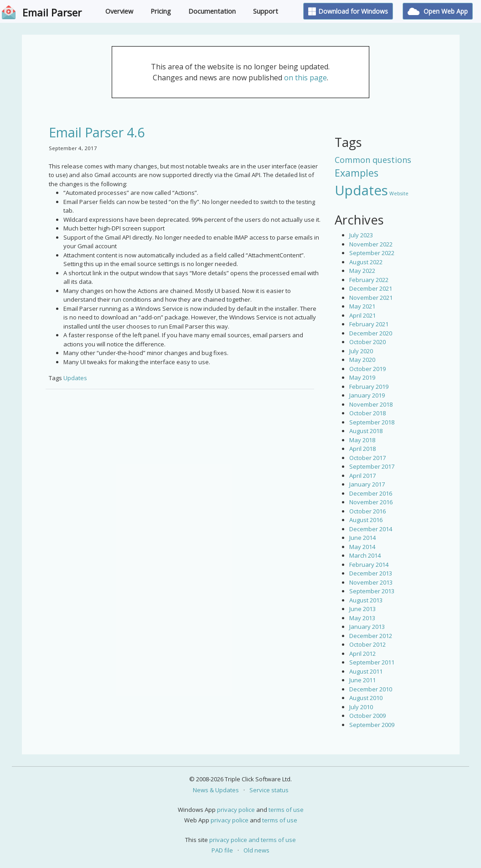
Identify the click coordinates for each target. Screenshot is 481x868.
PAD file (222, 850)
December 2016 (371, 493)
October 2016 (367, 511)
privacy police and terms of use (253, 840)
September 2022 (372, 253)
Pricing (161, 11)
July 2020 (361, 351)
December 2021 (371, 288)
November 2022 (371, 244)
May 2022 (362, 271)
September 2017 (372, 466)
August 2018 (366, 431)
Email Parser (52, 12)
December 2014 (371, 529)
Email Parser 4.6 (97, 132)
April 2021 (362, 315)
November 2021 (371, 298)
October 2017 (367, 458)
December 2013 (371, 573)
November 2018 (371, 404)
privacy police (236, 810)
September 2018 (372, 422)
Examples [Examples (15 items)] (357, 173)
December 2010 (371, 689)
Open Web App (438, 11)
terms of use (286, 810)
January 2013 (367, 627)
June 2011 (362, 680)
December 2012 (371, 636)
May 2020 (362, 360)
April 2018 (362, 449)
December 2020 (371, 333)
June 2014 (362, 538)
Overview (119, 11)
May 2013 (362, 618)
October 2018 (367, 413)
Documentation (212, 11)
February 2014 (369, 565)
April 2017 (362, 476)
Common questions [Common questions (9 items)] (373, 160)
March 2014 (365, 555)
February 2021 (369, 324)
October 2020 (367, 342)
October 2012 (367, 644)
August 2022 (366, 262)
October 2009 (367, 716)
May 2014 (362, 547)
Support (266, 11)
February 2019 (369, 387)
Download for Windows (348, 11)
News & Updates (216, 790)
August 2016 (366, 520)
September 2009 (372, 725)
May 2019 (362, 377)
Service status (269, 790)
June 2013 (362, 609)
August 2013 (366, 600)
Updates (75, 378)
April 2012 (362, 654)
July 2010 (361, 707)
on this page (305, 78)
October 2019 (367, 369)
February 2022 (369, 280)
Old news (256, 850)
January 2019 (367, 395)
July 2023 (361, 235)
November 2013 (371, 582)
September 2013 (372, 591)
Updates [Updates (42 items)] (361, 190)
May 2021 (362, 306)
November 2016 (371, 502)
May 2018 (362, 440)
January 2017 (367, 484)
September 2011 (372, 662)
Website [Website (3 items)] (399, 193)
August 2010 (366, 698)
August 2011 (366, 671)
